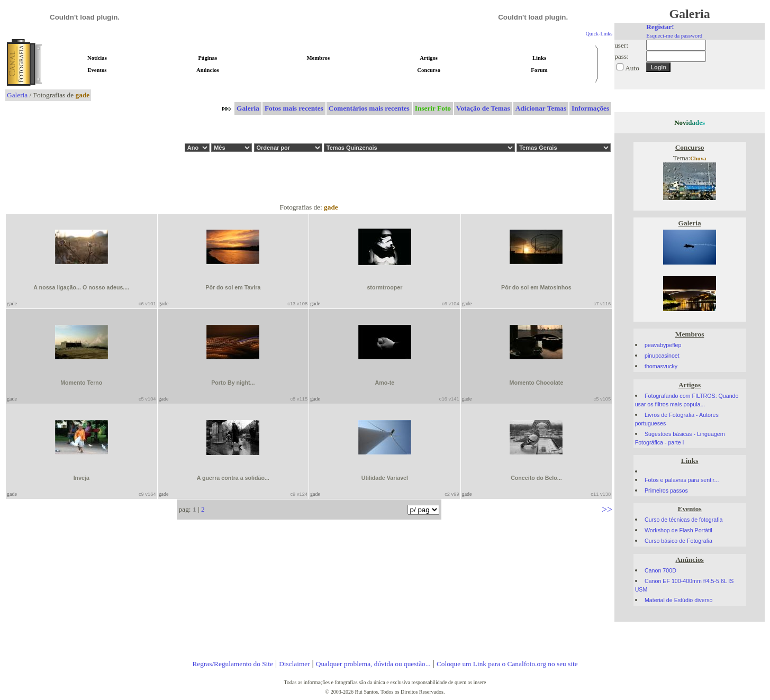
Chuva (698, 158)
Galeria (17, 95)
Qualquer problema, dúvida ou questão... (373, 664)
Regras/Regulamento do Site (233, 664)
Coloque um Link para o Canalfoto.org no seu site (507, 664)
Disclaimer (294, 664)
